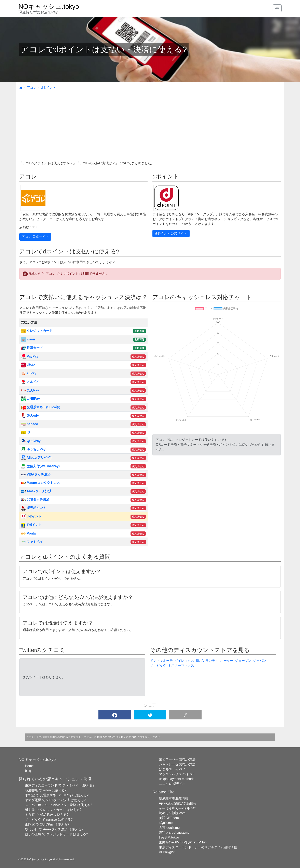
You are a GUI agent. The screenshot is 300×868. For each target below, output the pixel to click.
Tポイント (31, 525)
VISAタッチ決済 (36, 474)
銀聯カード (32, 348)
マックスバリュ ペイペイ (177, 774)
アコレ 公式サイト (35, 237)
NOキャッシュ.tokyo (39, 859)
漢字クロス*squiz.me (174, 833)
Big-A (200, 661)
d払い (28, 365)
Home (29, 766)
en (277, 8)
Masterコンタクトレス (40, 483)
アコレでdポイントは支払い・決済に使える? (104, 49)
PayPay (30, 356)
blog (28, 771)
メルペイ (30, 382)
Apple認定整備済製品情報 (178, 803)
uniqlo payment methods (177, 779)
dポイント (48, 87)
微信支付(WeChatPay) (40, 466)
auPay (29, 373)
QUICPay (31, 441)
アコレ (32, 87)
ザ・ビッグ (158, 665)
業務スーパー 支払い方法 (177, 759)
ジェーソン (243, 661)
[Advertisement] (150, 130)
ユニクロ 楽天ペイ (172, 784)
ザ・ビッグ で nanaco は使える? (49, 820)
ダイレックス (184, 661)
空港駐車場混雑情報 (174, 798)
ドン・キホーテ (161, 661)
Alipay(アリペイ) (36, 458)
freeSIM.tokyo (169, 837)
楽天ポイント (33, 508)
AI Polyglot (167, 852)
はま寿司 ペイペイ (172, 769)
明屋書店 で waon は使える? (46, 790)
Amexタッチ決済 (36, 491)
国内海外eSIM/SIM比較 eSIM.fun (183, 842)
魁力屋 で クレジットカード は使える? (53, 810)
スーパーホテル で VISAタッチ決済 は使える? (59, 805)
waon (28, 339)
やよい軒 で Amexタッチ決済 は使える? (54, 829)
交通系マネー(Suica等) (41, 407)
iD (25, 432)
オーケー (227, 661)
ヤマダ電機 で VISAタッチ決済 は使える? (55, 800)
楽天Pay (30, 390)
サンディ (212, 661)
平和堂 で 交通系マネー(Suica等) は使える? (57, 795)
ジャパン (260, 661)
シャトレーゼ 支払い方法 (177, 764)
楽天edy (30, 416)
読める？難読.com (172, 813)
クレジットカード (37, 331)
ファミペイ (32, 542)
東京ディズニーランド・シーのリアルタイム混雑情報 (198, 847)
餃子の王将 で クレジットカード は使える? (56, 834)
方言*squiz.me (169, 828)
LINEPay (30, 399)
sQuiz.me (166, 823)
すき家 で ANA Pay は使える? (47, 815)
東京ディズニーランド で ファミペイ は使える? (60, 785)
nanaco (29, 424)
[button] (115, 715)
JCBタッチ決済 (35, 499)
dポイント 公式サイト (171, 233)
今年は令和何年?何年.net (177, 808)
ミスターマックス (181, 665)
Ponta (28, 533)
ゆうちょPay (33, 449)
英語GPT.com (169, 818)
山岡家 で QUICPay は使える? (47, 824)
